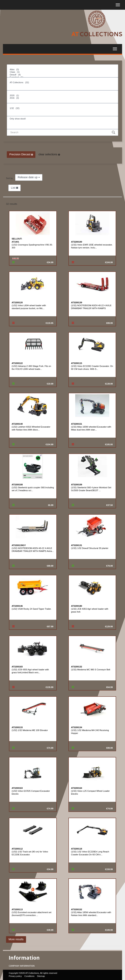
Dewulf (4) (62, 75)
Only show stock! (62, 119)
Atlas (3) (62, 70)
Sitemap (41, 976)
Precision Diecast (21, 154)
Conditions (29, 976)
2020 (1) (62, 95)
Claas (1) (62, 72)
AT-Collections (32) (62, 83)
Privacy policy (15, 976)
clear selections (49, 154)
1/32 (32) (62, 108)
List (14, 188)
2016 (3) (62, 98)
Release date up (29, 177)
